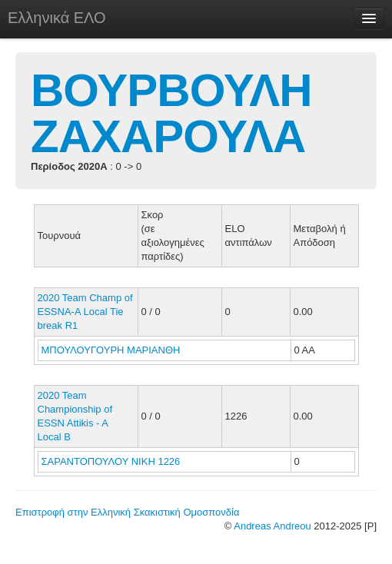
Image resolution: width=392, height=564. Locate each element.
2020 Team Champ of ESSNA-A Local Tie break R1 (85, 312)
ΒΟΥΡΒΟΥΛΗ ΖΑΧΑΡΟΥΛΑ (171, 113)
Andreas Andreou (272, 526)
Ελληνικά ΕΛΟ (57, 18)
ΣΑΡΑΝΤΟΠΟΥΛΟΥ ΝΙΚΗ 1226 (111, 461)
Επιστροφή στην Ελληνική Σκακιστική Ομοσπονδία (127, 512)
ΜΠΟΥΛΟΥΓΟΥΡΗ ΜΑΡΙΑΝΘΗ (113, 350)
